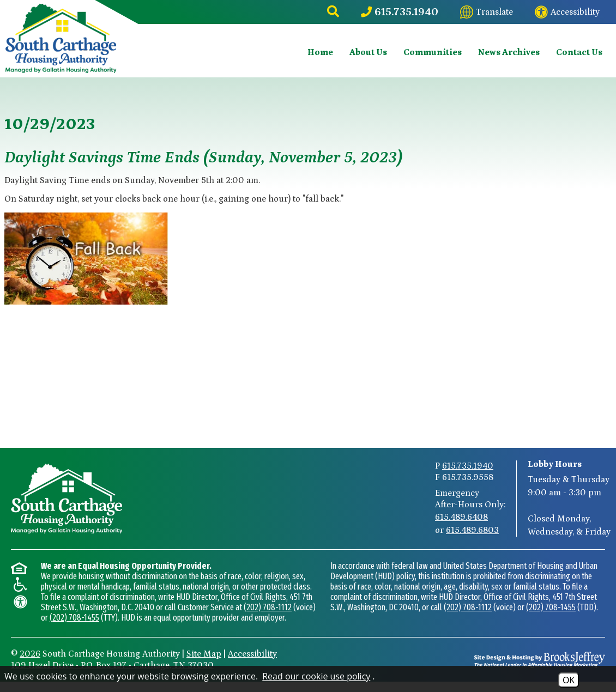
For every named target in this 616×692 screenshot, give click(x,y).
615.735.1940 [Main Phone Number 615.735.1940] (468, 466)
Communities (433, 52)
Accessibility (252, 654)
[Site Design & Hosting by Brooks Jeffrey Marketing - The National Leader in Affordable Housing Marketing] (540, 660)
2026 (30, 654)
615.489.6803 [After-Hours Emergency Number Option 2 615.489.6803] (472, 530)
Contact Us (579, 52)
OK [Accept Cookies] (569, 680)
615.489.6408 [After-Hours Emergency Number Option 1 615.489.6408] (461, 517)
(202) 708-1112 (268, 607)
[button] (333, 12)
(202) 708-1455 (74, 618)
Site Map (204, 654)
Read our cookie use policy (316, 676)
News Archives (509, 52)
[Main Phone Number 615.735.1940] (400, 12)
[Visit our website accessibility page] (567, 12)
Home (320, 52)
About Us (368, 52)
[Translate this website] (487, 12)
